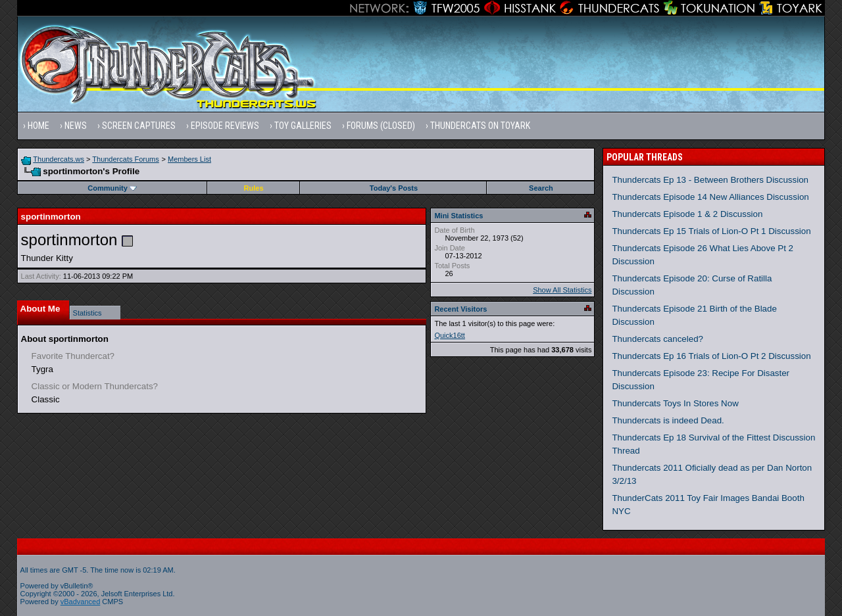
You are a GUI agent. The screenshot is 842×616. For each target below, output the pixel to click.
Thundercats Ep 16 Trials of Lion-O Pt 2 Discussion (711, 356)
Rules (254, 188)
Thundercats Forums (125, 159)
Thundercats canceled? (657, 339)
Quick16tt (449, 335)
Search (541, 188)
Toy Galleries (303, 126)
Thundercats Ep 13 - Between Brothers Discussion (710, 180)
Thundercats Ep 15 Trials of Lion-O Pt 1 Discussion (711, 231)
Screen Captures (139, 126)
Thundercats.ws (59, 159)
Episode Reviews (225, 126)
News (76, 126)
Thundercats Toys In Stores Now (675, 403)
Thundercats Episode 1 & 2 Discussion (687, 214)
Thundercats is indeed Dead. (668, 420)
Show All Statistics (562, 290)
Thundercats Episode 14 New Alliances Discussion (710, 197)
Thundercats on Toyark (480, 126)
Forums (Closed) (381, 126)
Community (112, 188)
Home (38, 126)
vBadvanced (81, 602)
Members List (189, 159)
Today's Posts (394, 188)
